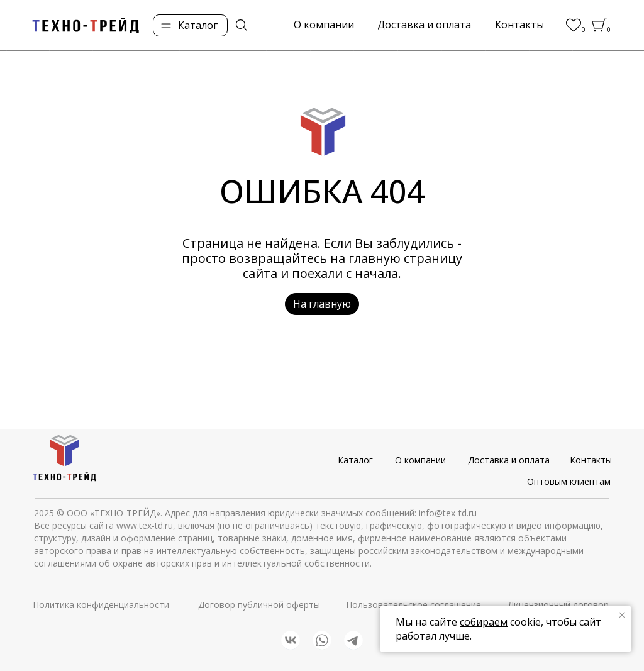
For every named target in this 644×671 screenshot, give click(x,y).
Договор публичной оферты (259, 605)
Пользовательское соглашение (414, 605)
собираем (484, 622)
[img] (241, 25)
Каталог (355, 460)
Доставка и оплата (509, 460)
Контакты (591, 460)
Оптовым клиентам (569, 481)
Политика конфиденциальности (101, 605)
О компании (420, 460)
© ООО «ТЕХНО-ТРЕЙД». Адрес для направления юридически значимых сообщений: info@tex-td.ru (267, 513)
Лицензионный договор (558, 605)
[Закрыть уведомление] (622, 615)
